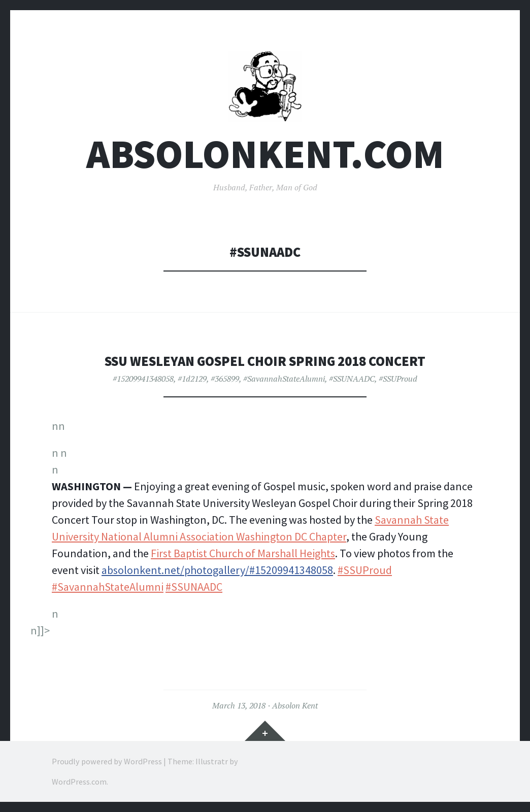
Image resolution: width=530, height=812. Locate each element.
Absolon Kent (295, 705)
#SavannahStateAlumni (284, 379)
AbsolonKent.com (265, 154)
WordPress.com (79, 782)
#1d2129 (192, 379)
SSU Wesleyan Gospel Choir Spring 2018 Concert (265, 361)
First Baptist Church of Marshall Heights (243, 553)
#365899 (225, 379)
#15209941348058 (143, 379)
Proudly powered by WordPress (107, 761)
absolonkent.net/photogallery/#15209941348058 (217, 570)
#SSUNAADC (352, 379)
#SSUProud (398, 379)
